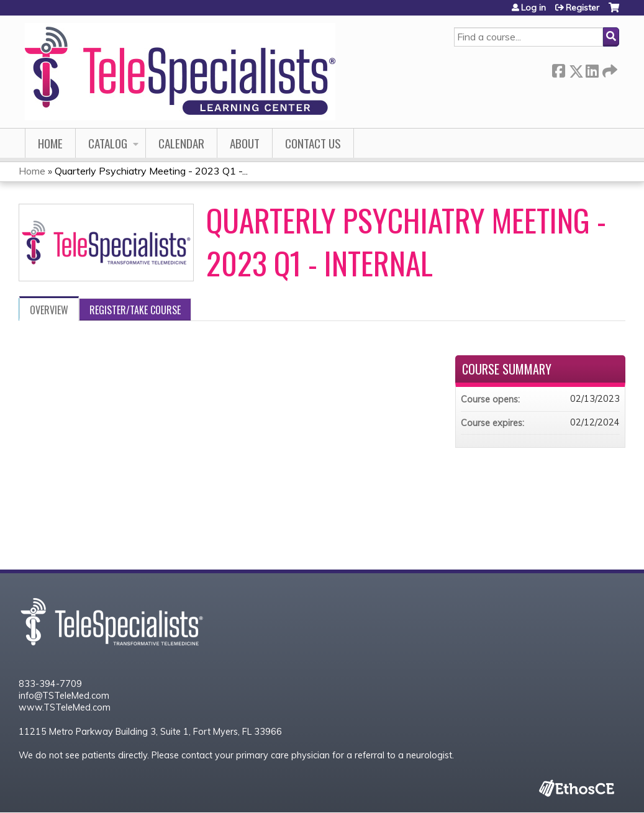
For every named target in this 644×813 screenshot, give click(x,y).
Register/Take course (135, 310)
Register (583, 7)
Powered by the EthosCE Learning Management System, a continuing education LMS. (576, 788)
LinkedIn (592, 69)
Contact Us (313, 143)
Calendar (181, 143)
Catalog (108, 143)
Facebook (558, 69)
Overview (49, 310)
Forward (609, 69)
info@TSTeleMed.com (64, 696)
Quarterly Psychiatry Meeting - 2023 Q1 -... (151, 171)
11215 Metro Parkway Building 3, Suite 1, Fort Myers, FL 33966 (150, 732)
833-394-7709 (50, 684)
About (245, 143)
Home (50, 143)
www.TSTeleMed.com (65, 707)
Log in (533, 7)
